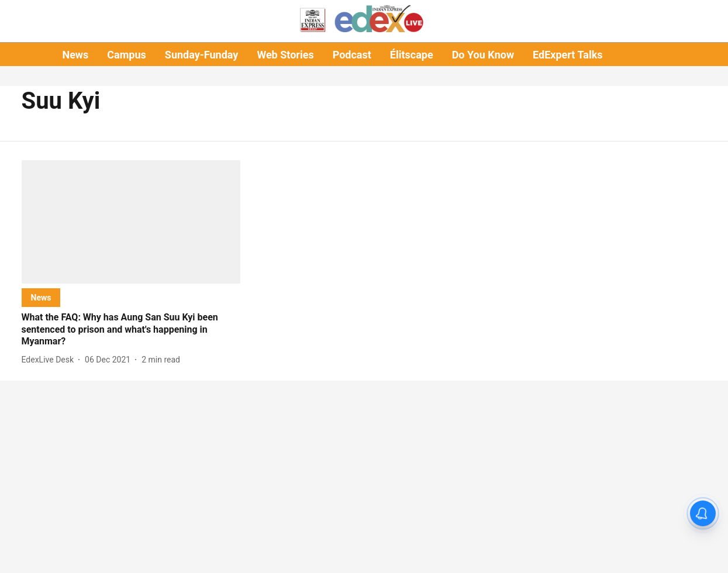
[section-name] (41, 297)
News (75, 55)
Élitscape (412, 55)
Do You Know (483, 55)
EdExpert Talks (567, 55)
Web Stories (285, 55)
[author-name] (50, 360)
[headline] (131, 330)
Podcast (352, 55)
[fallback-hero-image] (131, 222)
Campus (126, 55)
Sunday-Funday (202, 55)
